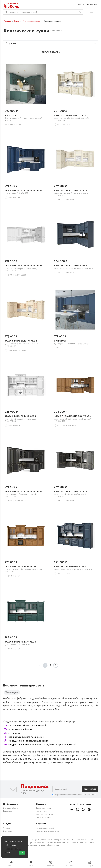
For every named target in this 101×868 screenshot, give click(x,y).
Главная (8, 21)
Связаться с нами (44, 808)
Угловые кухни (12, 692)
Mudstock (26, 118)
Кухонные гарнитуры (31, 21)
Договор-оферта (11, 808)
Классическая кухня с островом (26, 192)
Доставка (8, 831)
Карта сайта (42, 811)
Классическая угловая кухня (75, 193)
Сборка (7, 828)
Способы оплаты (43, 818)
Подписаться (90, 789)
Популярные (11, 43)
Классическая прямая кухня (75, 118)
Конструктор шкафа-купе (47, 831)
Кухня (17, 21)
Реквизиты (8, 811)
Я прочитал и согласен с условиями (74, 795)
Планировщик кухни (45, 828)
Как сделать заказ (44, 814)
